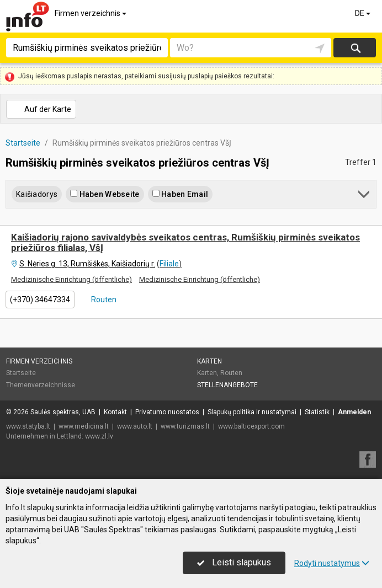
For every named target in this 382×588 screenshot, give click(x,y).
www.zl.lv (99, 436)
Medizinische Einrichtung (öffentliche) (71, 279)
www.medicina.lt (84, 426)
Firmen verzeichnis (91, 13)
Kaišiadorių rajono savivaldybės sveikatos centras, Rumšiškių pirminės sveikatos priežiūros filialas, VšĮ (185, 242)
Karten (209, 361)
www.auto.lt (135, 426)
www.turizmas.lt (185, 426)
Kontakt (115, 412)
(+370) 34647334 (40, 300)
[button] (365, 196)
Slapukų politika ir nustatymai (252, 412)
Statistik (317, 412)
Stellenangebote (227, 385)
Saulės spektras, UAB (63, 412)
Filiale (169, 264)
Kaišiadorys (37, 194)
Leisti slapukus (234, 562)
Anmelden (354, 412)
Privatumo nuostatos (167, 412)
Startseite (21, 373)
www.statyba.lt (28, 426)
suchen (355, 48)
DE (364, 13)
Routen (103, 300)
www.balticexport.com (251, 426)
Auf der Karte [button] (41, 109)
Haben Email (180, 194)
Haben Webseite (105, 194)
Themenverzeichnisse (41, 385)
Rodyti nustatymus (332, 563)
